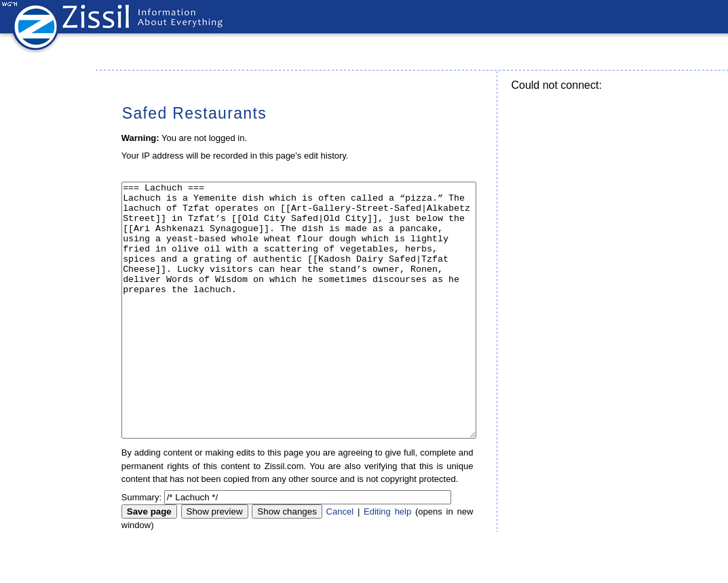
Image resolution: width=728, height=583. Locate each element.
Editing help (387, 562)
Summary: (141, 548)
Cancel (340, 562)
